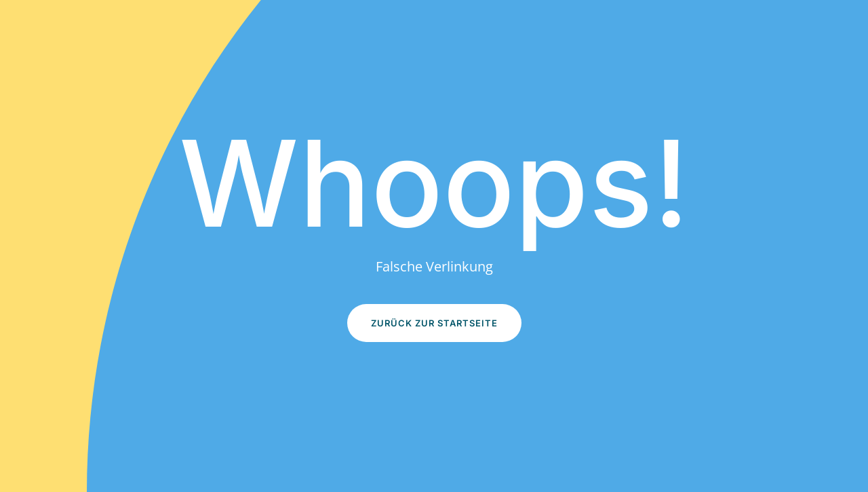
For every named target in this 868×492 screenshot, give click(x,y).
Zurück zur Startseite (434, 323)
